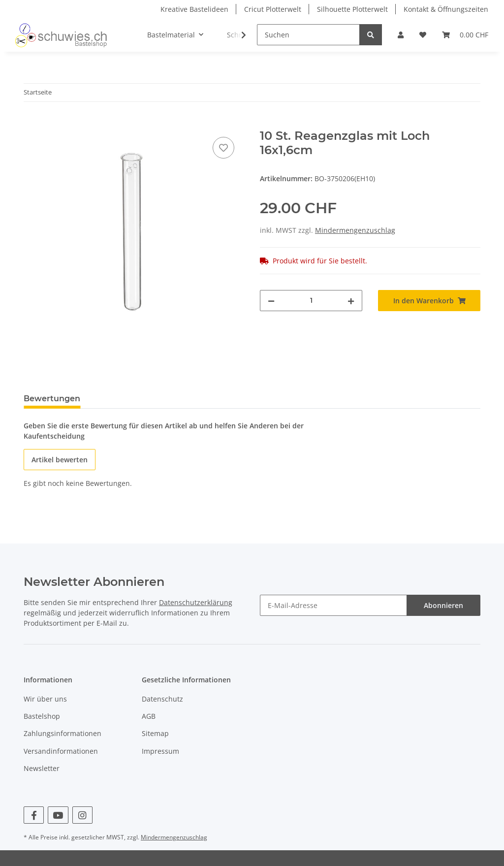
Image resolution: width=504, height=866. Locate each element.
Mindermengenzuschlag (355, 230)
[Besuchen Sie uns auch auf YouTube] (58, 815)
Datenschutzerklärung (196, 602)
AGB (149, 716)
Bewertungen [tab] (52, 399)
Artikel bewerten (60, 460)
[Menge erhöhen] (351, 301)
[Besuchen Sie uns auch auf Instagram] (82, 815)
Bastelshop (42, 716)
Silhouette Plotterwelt (352, 9)
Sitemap (155, 733)
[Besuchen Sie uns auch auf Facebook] (34, 815)
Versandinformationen (61, 751)
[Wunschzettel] (423, 35)
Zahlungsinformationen (63, 733)
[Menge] (311, 301)
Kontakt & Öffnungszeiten (446, 9)
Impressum (160, 751)
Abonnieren (443, 605)
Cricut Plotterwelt (273, 9)
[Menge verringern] (271, 301)
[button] (401, 35)
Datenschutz (162, 699)
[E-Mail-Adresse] (333, 605)
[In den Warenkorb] (31, 124)
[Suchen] (308, 35)
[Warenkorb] (465, 35)
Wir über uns (45, 699)
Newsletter (42, 768)
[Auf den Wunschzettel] (223, 148)
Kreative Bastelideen (194, 9)
